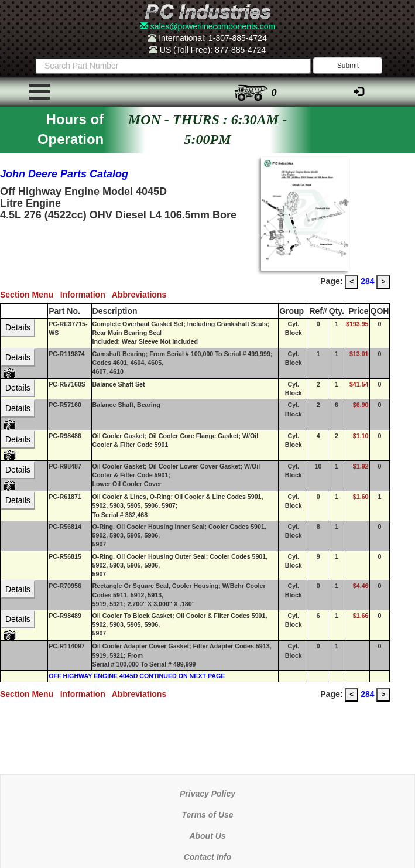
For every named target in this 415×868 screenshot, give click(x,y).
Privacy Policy (207, 794)
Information (86, 295)
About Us (207, 836)
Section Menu (30, 295)
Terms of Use (207, 815)
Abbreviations (141, 295)
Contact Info (208, 857)
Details (18, 327)
